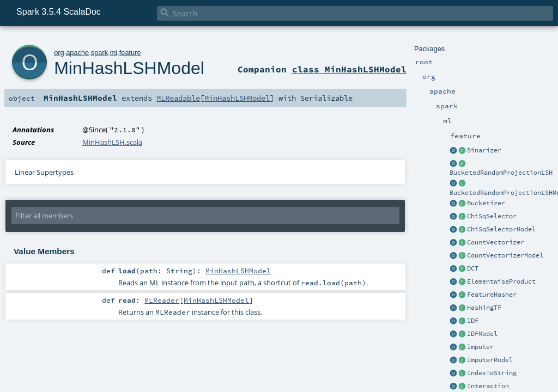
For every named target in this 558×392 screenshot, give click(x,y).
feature (130, 53)
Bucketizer (486, 203)
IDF (473, 321)
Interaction (488, 386)
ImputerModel (490, 360)
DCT (473, 268)
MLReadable (178, 98)
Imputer (480, 347)
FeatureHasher (492, 295)
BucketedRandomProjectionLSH (501, 173)
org (59, 53)
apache (77, 53)
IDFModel (482, 334)
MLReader (162, 300)
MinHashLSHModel (129, 68)
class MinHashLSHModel (349, 69)
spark (99, 53)
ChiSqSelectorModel (501, 229)
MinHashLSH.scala (112, 142)
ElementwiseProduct (501, 281)
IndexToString (492, 373)
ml (114, 53)
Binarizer (484, 150)
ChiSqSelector (492, 216)
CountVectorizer (496, 242)
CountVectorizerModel (505, 255)
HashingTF (484, 308)
